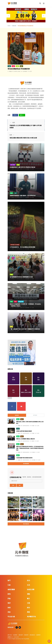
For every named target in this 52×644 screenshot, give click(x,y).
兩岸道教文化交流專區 (15, 245)
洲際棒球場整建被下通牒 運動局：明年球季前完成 (23, 196)
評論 (9, 599)
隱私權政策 (32, 635)
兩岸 (22, 419)
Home (9, 26)
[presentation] (8, 16)
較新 (12, 123)
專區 (29, 612)
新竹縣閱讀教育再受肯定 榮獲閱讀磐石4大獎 (21, 277)
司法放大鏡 (11, 617)
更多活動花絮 (26, 524)
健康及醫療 (13, 165)
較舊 (12, 135)
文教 (17, 66)
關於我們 (21, 635)
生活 (13, 66)
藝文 (11, 327)
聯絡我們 (26, 635)
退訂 (20, 485)
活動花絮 (14, 26)
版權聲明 (38, 635)
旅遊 (9, 608)
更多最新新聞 (26, 464)
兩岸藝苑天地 (31, 617)
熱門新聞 (35, 415)
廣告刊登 (10, 635)
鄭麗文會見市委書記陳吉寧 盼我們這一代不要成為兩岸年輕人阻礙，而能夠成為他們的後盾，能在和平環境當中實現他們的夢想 (30, 448)
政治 (11, 193)
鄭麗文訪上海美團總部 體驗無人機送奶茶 (25, 439)
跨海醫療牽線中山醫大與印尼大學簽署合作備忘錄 (22, 167)
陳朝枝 (11, 71)
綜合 (21, 66)
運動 (29, 594)
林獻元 (13, 308)
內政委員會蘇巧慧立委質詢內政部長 (24, 458)
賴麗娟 (19, 426)
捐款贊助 (15, 635)
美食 (9, 612)
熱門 (9, 580)
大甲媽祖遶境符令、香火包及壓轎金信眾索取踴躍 (22, 247)
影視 (9, 594)
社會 (9, 66)
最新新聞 (17, 415)
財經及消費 (21, 302)
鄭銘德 (13, 279)
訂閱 (13, 485)
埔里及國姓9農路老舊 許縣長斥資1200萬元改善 (23, 138)
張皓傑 (13, 169)
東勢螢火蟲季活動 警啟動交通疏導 (24, 431)
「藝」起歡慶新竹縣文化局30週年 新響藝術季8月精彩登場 (25, 329)
